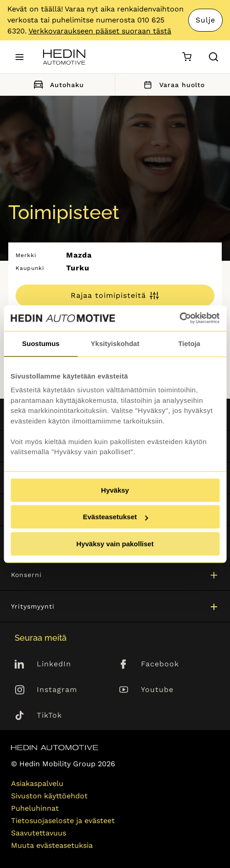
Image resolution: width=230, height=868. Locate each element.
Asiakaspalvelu (37, 783)
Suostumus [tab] (41, 343)
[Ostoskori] (187, 57)
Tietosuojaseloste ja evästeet (63, 821)
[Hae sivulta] (213, 57)
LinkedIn (54, 664)
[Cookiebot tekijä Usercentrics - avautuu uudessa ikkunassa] (179, 318)
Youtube (157, 689)
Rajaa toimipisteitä (108, 295)
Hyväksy (115, 490)
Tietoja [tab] (189, 343)
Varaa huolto (173, 85)
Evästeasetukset (115, 517)
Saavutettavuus (39, 833)
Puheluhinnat (35, 808)
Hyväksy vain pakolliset (115, 544)
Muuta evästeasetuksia (52, 845)
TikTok (49, 715)
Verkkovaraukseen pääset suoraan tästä (100, 31)
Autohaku (57, 85)
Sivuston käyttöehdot (49, 796)
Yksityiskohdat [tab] (115, 343)
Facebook (160, 664)
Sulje (205, 20)
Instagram (57, 689)
